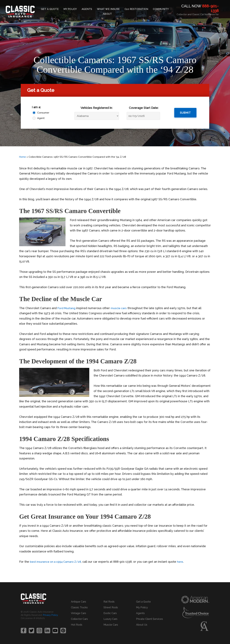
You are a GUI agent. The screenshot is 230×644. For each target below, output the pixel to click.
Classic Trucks (79, 607)
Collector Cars (79, 619)
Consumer (43, 113)
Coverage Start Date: (144, 108)
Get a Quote (50, 9)
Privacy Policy (50, 615)
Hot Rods (77, 625)
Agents (87, 9)
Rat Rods (109, 601)
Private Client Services (149, 619)
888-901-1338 (210, 8)
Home (23, 157)
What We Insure (108, 9)
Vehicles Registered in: (96, 108)
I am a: (36, 107)
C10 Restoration (136, 9)
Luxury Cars (110, 619)
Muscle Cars (111, 625)
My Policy (70, 9)
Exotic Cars (110, 613)
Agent (41, 118)
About (107, 14)
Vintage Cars (79, 613)
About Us (142, 625)
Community (161, 9)
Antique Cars (79, 601)
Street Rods (111, 607)
